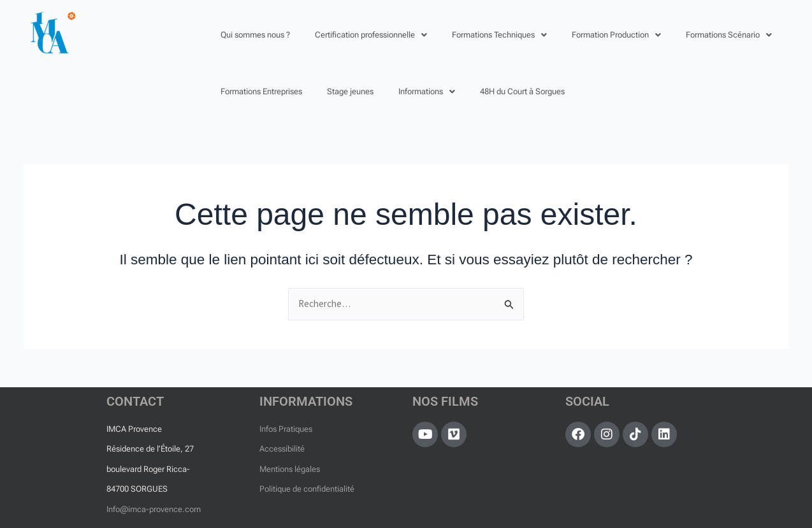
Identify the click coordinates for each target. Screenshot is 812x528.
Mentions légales (290, 469)
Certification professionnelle (371, 35)
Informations (427, 91)
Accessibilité (282, 449)
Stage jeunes (350, 91)
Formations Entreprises (261, 91)
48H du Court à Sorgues (522, 91)
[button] (371, 35)
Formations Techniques (499, 35)
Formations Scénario (729, 35)
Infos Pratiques (286, 429)
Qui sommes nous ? (255, 35)
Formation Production (616, 35)
